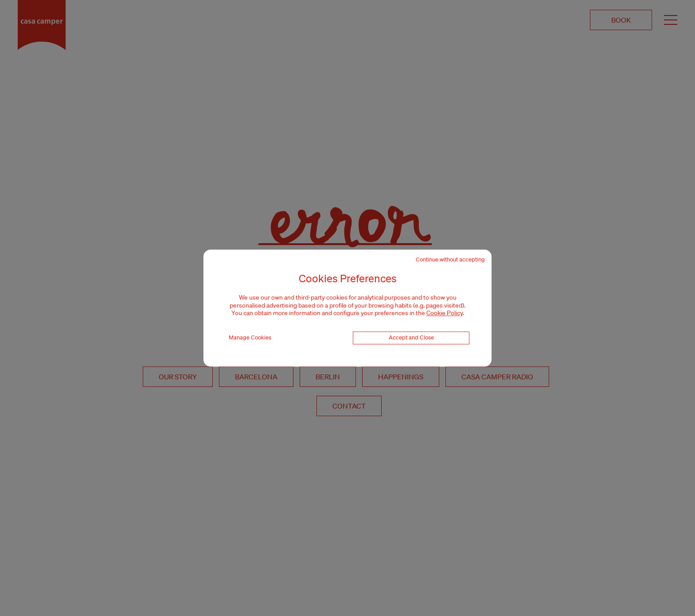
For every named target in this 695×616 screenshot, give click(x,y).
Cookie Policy (445, 313)
